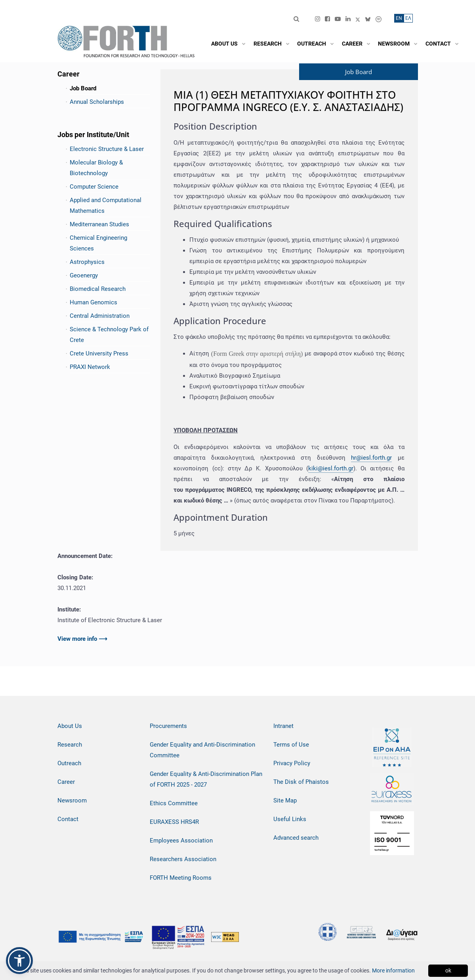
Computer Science (94, 187)
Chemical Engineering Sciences (98, 243)
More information (393, 970)
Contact (68, 819)
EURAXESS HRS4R (174, 822)
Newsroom (72, 800)
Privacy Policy (292, 763)
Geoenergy (84, 275)
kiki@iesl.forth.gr (331, 468)
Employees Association (181, 841)
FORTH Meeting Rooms (181, 878)
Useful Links (290, 819)
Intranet (283, 726)
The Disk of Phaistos (301, 782)
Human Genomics (93, 302)
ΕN (399, 18)
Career (66, 782)
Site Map (285, 800)
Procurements (168, 726)
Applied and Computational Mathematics (106, 205)
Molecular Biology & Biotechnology (96, 168)
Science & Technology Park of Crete (109, 335)
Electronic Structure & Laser (107, 149)
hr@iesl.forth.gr (371, 458)
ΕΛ (408, 18)
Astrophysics (87, 262)
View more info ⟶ (82, 639)
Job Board (83, 88)
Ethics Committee (174, 803)
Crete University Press (99, 353)
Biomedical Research (98, 289)
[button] (19, 961)
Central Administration (100, 316)
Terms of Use (291, 745)
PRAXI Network (90, 367)
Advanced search (296, 838)
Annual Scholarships (97, 102)
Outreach (69, 763)
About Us (70, 726)
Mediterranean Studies (99, 224)
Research (70, 745)
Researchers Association (183, 859)
